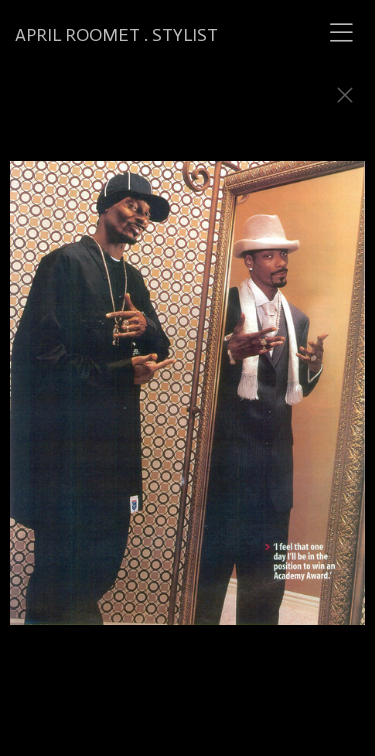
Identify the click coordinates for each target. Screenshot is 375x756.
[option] (187, 403)
